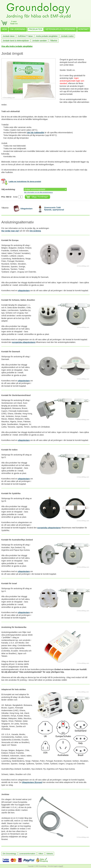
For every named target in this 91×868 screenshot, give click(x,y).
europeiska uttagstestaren (24, 342)
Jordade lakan (9, 36)
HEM (4, 29)
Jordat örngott (12, 53)
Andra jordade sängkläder (47, 36)
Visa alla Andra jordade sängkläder (17, 46)
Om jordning (35, 231)
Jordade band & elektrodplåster (16, 41)
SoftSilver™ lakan (25, 36)
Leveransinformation (27, 854)
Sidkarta (50, 854)
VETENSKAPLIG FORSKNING (60, 29)
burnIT (61, 866)
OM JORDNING (18, 29)
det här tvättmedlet (36, 133)
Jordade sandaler (39, 41)
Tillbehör (54, 41)
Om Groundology (9, 854)
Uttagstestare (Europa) (32, 782)
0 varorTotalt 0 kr (14, 23)
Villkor (41, 854)
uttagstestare (24, 291)
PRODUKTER (35, 29)
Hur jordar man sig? (10, 231)
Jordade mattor (67, 36)
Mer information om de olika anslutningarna (38, 192)
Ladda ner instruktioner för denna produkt (25, 182)
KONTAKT (84, 29)
